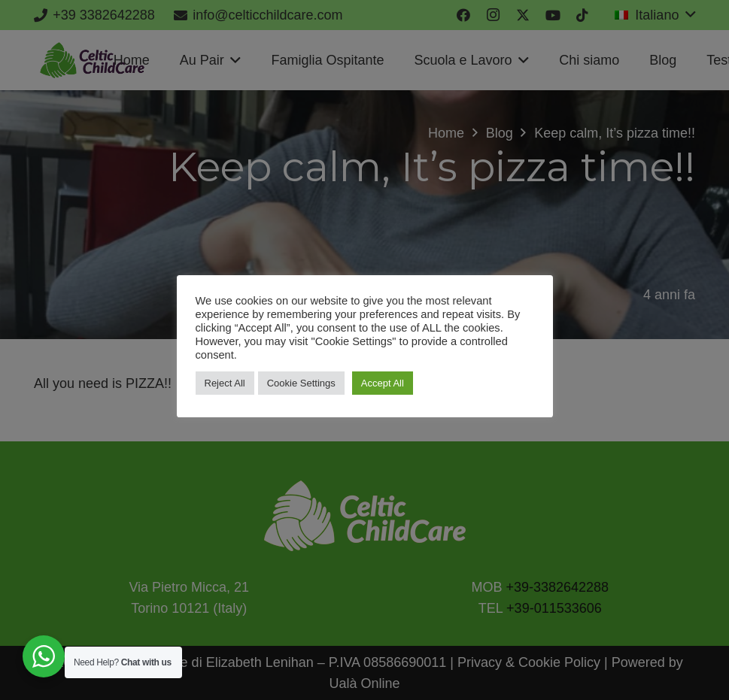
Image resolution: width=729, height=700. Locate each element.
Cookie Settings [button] (301, 383)
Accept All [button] (383, 383)
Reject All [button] (225, 383)
